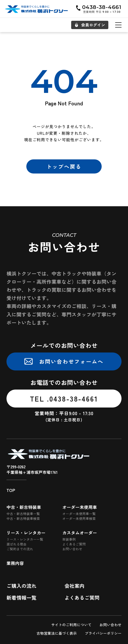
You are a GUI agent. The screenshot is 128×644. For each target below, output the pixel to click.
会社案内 (74, 586)
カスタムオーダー (80, 533)
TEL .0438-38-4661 (64, 399)
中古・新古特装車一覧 (23, 514)
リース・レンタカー (26, 533)
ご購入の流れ (21, 586)
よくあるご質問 (74, 544)
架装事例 (69, 539)
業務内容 (15, 563)
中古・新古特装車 (24, 507)
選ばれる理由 (16, 544)
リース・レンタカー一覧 (25, 539)
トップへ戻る (64, 166)
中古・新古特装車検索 (23, 519)
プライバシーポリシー (103, 633)
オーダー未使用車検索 (79, 519)
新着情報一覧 (21, 598)
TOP (11, 490)
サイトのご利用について (71, 625)
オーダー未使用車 (80, 507)
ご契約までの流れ (20, 549)
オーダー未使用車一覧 (79, 514)
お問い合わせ (72, 549)
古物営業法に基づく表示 (57, 633)
